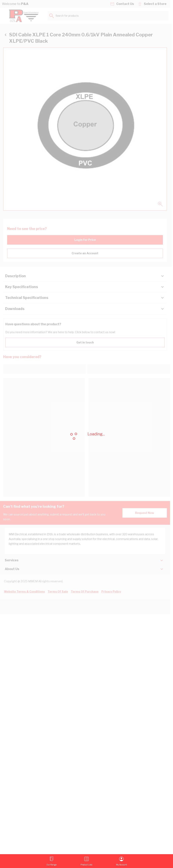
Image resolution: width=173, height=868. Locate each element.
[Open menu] (51, 861)
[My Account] (122, 861)
